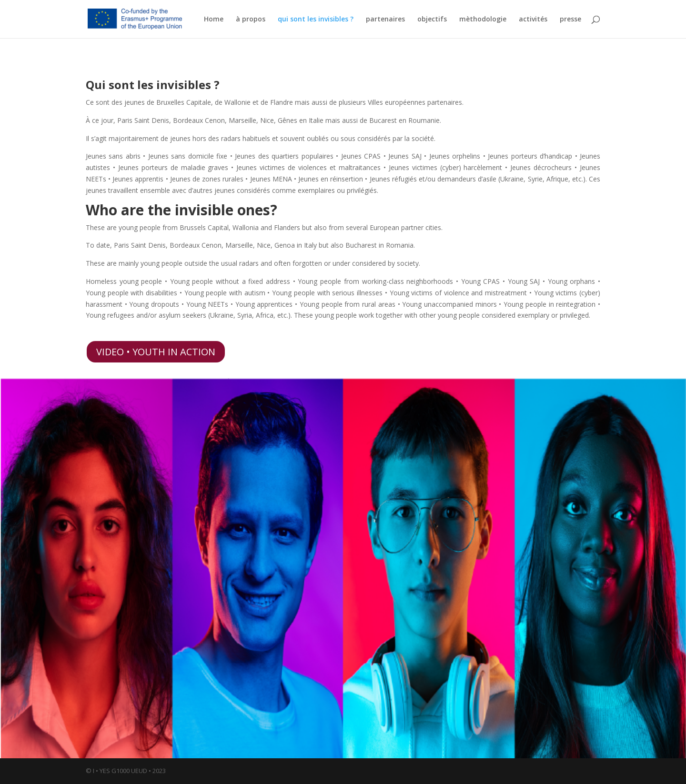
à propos (251, 20)
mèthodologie (483, 20)
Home (214, 20)
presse (570, 20)
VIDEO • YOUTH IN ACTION (156, 352)
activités (533, 20)
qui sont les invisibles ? (316, 20)
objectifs (432, 20)
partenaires (385, 20)
